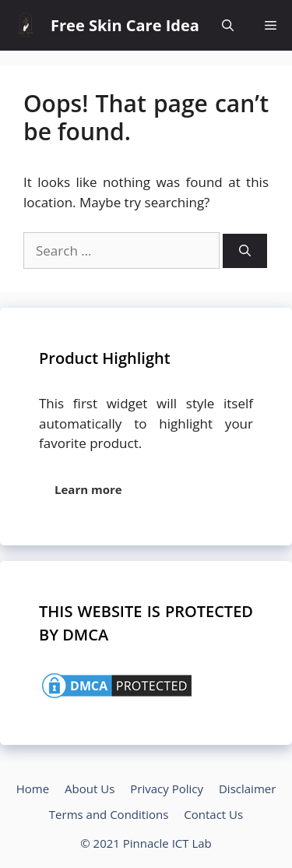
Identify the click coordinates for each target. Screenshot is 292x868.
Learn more (88, 489)
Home (33, 789)
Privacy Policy (167, 789)
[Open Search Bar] (228, 25)
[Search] (245, 251)
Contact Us (213, 814)
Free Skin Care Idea (125, 25)
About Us (90, 789)
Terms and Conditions (109, 814)
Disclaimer (247, 789)
